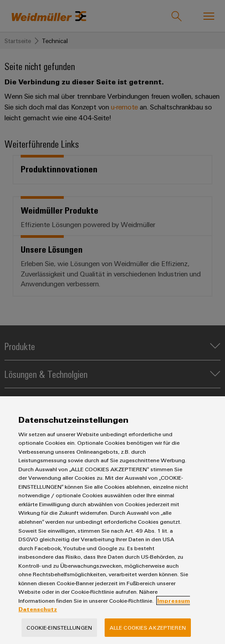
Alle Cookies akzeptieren (148, 627)
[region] (112, 520)
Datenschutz (38, 609)
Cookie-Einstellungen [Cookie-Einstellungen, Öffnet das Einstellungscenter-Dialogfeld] (59, 627)
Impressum (174, 600)
